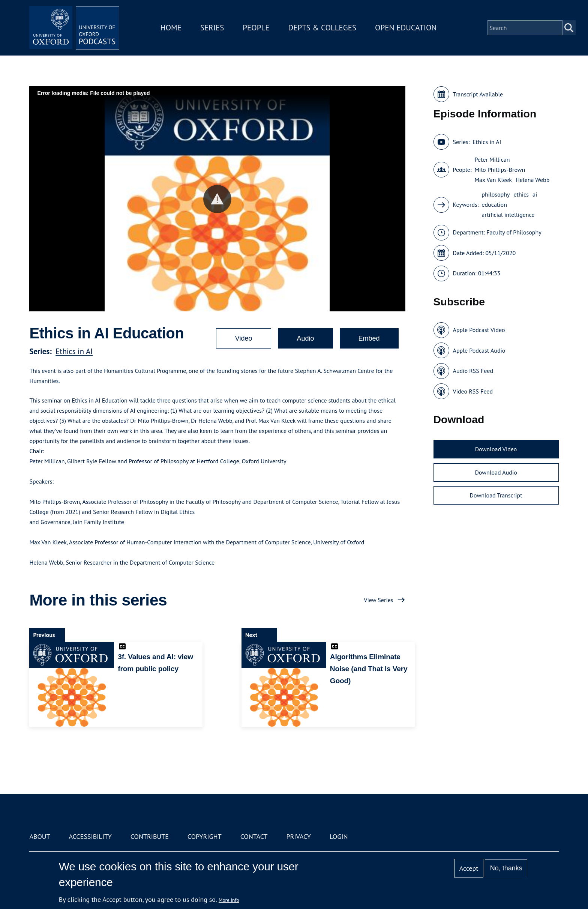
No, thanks (506, 868)
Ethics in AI (74, 351)
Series (212, 28)
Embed (369, 338)
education (494, 204)
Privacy (299, 836)
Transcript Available (478, 94)
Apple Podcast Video (479, 330)
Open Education (406, 28)
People (256, 28)
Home (171, 28)
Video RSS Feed (473, 391)
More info (229, 900)
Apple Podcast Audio (479, 350)
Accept (469, 868)
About (40, 836)
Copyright (205, 836)
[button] (217, 199)
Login (339, 836)
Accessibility (90, 836)
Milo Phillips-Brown (500, 170)
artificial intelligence (508, 215)
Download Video (496, 449)
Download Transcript (496, 495)
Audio (305, 338)
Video (244, 338)
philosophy (496, 194)
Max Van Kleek (493, 180)
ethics (521, 194)
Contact (254, 836)
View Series (378, 600)
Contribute (150, 836)
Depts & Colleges (322, 28)
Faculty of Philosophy (514, 232)
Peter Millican (492, 159)
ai (535, 194)
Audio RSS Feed (473, 371)
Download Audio (496, 472)
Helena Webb (532, 180)
